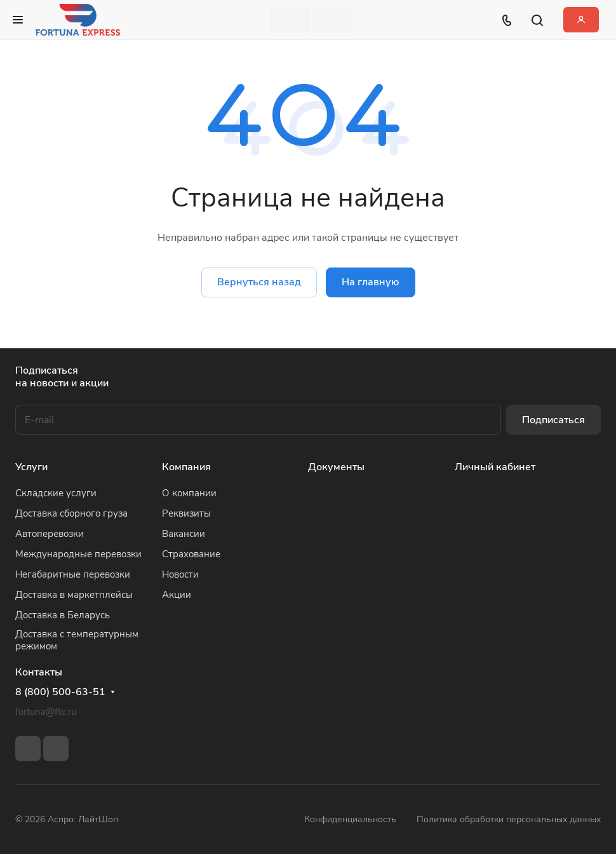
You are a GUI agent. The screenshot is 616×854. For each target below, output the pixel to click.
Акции (177, 595)
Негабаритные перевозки (73, 574)
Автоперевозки (50, 534)
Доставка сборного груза (71, 513)
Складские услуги (56, 493)
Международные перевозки (78, 554)
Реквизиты (186, 513)
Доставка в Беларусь (63, 615)
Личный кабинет (495, 467)
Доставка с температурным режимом (77, 640)
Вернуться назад (259, 282)
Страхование (191, 554)
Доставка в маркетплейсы (74, 595)
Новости (180, 574)
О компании (189, 493)
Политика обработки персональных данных (509, 819)
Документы (336, 467)
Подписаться (553, 420)
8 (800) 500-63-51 (60, 692)
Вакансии (184, 534)
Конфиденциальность (350, 819)
